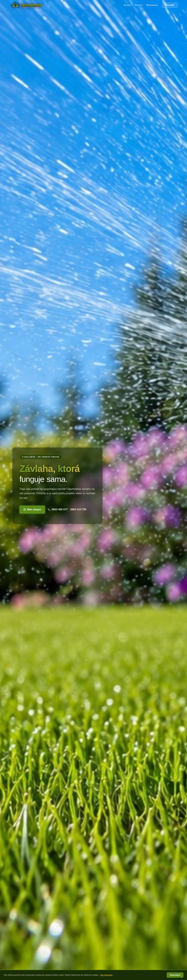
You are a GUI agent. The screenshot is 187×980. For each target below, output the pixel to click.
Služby (127, 5)
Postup (139, 5)
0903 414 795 (78, 509)
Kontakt (170, 5)
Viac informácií (106, 975)
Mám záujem (32, 510)
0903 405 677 (58, 509)
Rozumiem (175, 975)
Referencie (152, 5)
